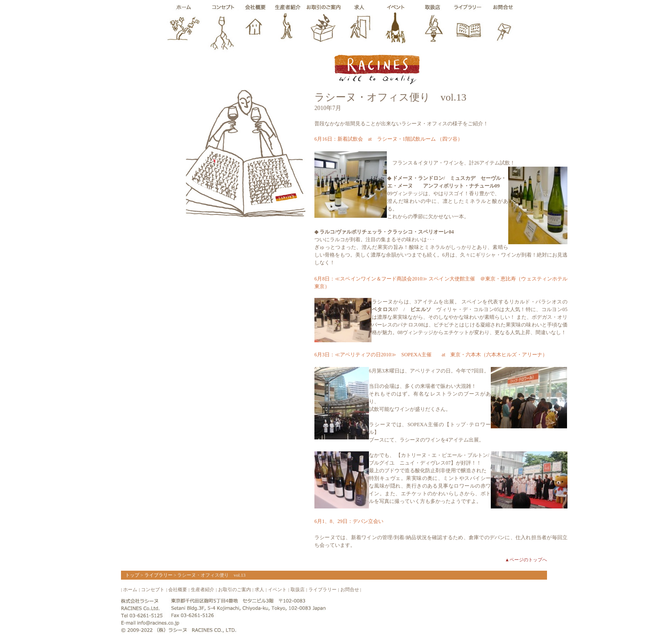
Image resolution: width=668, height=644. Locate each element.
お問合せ (350, 589)
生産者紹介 (203, 589)
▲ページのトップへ (526, 560)
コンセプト (153, 589)
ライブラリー (158, 575)
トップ (132, 575)
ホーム (130, 589)
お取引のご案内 (235, 589)
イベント (277, 589)
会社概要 (178, 589)
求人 (259, 589)
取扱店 (298, 589)
